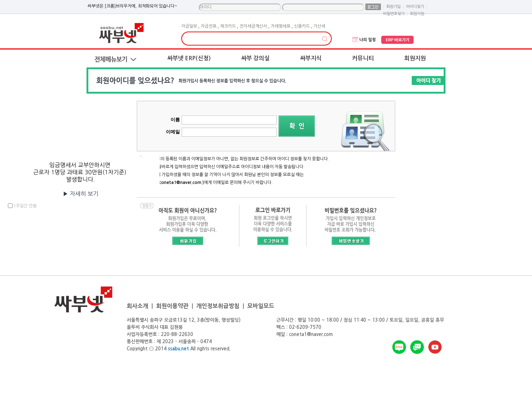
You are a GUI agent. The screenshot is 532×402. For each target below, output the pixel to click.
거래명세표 (281, 26)
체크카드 (228, 26)
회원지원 (415, 58)
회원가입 (393, 7)
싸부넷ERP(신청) (189, 58)
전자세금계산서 (253, 26)
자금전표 (209, 26)
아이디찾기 (415, 7)
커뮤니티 (363, 58)
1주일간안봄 (25, 206)
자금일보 (189, 26)
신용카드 (302, 26)
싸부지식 (311, 58)
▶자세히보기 (81, 194)
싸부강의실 (255, 58)
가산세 (319, 26)
